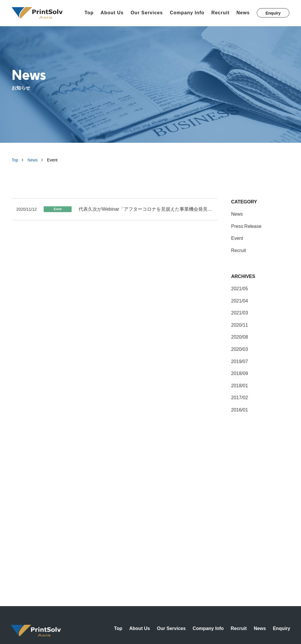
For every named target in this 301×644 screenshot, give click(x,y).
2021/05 (240, 289)
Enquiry (273, 13)
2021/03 (240, 313)
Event (237, 238)
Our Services (147, 13)
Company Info (187, 13)
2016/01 (240, 410)
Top (89, 13)
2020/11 (240, 325)
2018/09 (240, 373)
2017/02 (240, 398)
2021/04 (240, 301)
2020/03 (240, 349)
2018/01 (240, 386)
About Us (112, 13)
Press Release (246, 226)
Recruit (220, 13)
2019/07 (240, 361)
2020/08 (240, 337)
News (243, 13)
